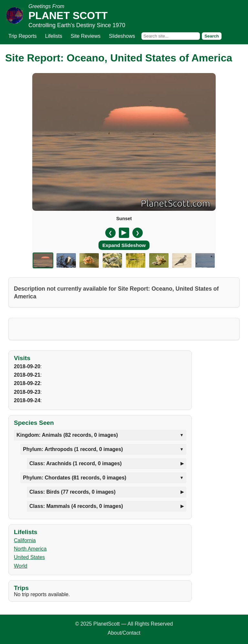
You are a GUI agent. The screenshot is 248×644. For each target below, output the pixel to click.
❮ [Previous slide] (110, 233)
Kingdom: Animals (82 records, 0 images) (67, 435)
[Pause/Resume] (124, 233)
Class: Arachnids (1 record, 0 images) (76, 463)
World (21, 566)
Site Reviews (86, 36)
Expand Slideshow (124, 245)
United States (29, 557)
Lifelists (53, 36)
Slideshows (122, 36)
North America (30, 549)
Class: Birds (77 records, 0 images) (72, 492)
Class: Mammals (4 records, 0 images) (76, 506)
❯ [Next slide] (138, 233)
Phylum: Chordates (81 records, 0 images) (75, 478)
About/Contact (124, 633)
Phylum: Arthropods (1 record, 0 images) (73, 449)
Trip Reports (22, 36)
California (25, 540)
